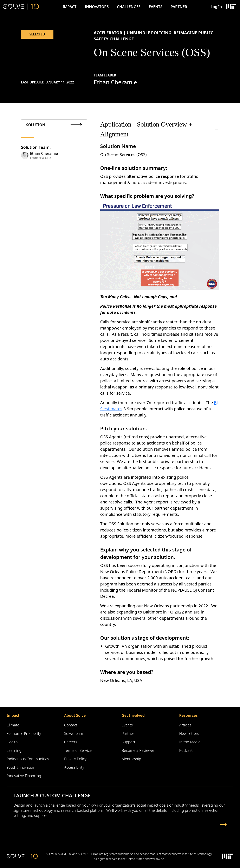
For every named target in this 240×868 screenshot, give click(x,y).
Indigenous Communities (28, 759)
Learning (14, 750)
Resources (188, 715)
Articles (185, 725)
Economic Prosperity (24, 733)
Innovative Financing (24, 776)
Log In (216, 7)
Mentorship (131, 759)
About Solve (75, 715)
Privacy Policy (75, 759)
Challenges (129, 7)
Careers (71, 742)
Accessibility (74, 767)
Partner (179, 7)
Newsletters (189, 733)
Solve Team (74, 733)
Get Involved (133, 715)
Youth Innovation (21, 767)
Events (156, 7)
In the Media (190, 742)
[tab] (54, 125)
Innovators (97, 7)
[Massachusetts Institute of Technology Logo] (231, 7)
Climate (13, 725)
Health (12, 742)
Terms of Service (78, 750)
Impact (69, 7)
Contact (71, 725)
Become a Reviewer (138, 750)
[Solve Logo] (21, 7)
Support (129, 742)
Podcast (186, 750)
